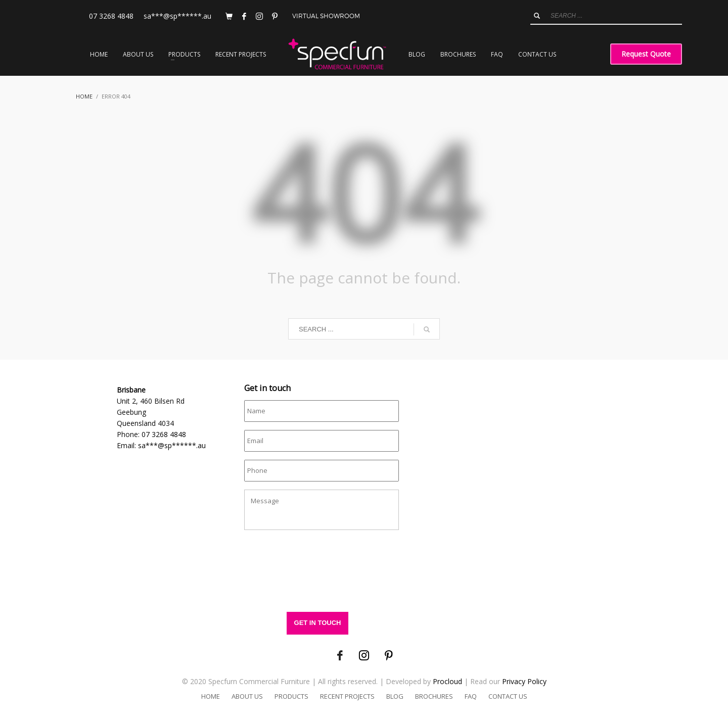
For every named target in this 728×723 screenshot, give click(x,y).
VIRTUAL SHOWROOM (326, 16)
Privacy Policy (524, 681)
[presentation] (321, 576)
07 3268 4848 (111, 16)
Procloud (447, 681)
